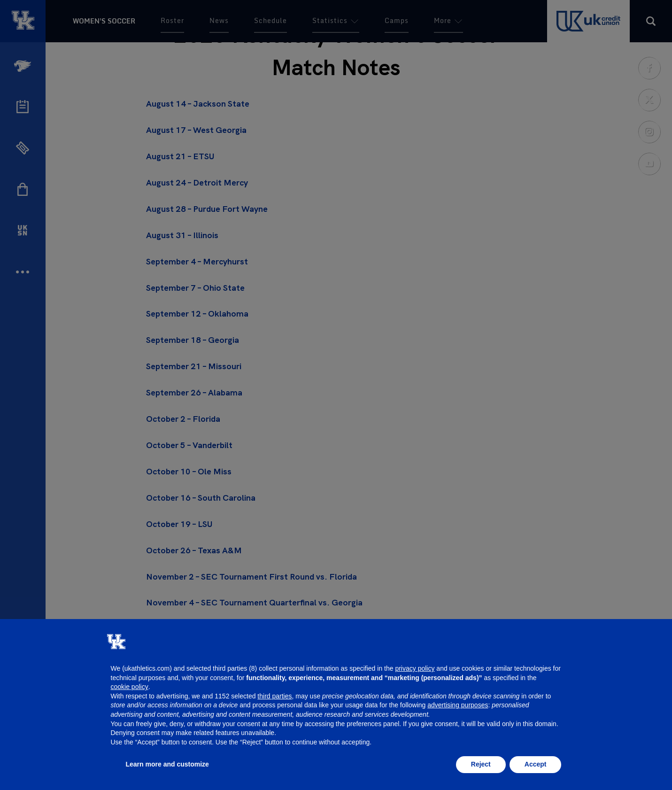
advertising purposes (458, 705)
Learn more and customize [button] (167, 764)
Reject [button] (481, 764)
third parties (274, 696)
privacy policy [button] (415, 668)
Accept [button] (536, 764)
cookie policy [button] (130, 687)
